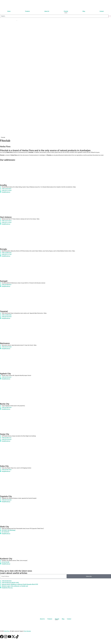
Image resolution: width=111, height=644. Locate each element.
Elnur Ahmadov (27, 631)
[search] (54, 16)
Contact (102, 11)
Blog (84, 11)
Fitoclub (66, 11)
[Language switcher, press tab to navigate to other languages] (9, 20)
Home (9, 11)
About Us (47, 11)
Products (27, 11)
